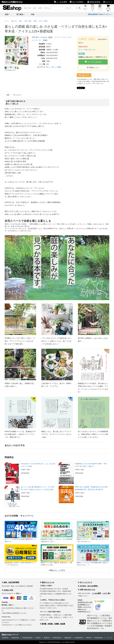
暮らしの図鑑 (56, 67)
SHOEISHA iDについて (84, 611)
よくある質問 (61, 2)
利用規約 (80, 600)
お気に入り (85, 8)
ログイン (108, 2)
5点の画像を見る (10, 70)
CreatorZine (79, 638)
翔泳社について (82, 609)
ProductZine (99, 638)
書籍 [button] (7, 14)
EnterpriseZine (27, 638)
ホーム (7, 21)
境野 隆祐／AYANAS (39, 37)
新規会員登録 (94, 2)
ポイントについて (85, 582)
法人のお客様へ (77, 2)
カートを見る (108, 8)
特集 (33, 14)
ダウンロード (100, 8)
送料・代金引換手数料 (10, 582)
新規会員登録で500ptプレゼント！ (100, 14)
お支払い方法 (7, 590)
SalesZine (68, 638)
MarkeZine (15, 638)
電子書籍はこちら (93, 67)
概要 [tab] (8, 95)
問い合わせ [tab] (17, 95)
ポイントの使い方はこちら (87, 50)
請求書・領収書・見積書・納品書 (52, 624)
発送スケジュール (47, 582)
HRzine (89, 638)
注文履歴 (92, 8)
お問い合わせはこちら (87, 589)
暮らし (49, 67)
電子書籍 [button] (20, 14)
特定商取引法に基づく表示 (85, 602)
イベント (109, 638)
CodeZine (5, 638)
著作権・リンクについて (84, 607)
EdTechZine (57, 638)
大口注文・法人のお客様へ (88, 586)
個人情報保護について (84, 605)
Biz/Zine (47, 638)
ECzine (38, 638)
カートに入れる (93, 62)
